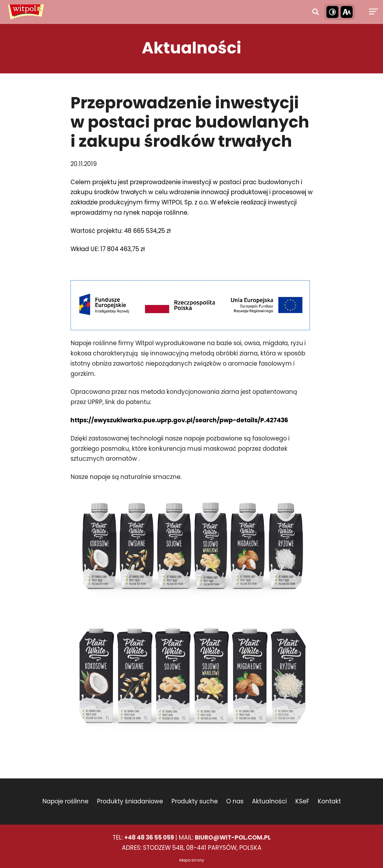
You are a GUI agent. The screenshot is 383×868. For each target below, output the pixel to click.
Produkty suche (195, 801)
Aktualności (269, 801)
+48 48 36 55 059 (149, 837)
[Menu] (373, 12)
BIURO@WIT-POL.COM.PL (233, 837)
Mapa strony (192, 860)
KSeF (302, 801)
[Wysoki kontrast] (332, 12)
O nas (235, 801)
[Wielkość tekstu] (347, 12)
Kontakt (329, 801)
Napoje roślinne (65, 801)
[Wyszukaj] (315, 12)
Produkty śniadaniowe (130, 801)
